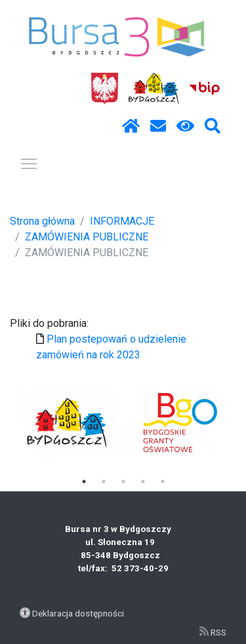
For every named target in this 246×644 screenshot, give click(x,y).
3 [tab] (123, 482)
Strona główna (42, 221)
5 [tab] (163, 482)
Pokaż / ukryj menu (30, 161)
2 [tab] (104, 482)
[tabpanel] (67, 423)
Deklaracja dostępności (78, 613)
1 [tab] (84, 482)
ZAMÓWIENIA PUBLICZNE (87, 237)
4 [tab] (143, 482)
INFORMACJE (122, 221)
